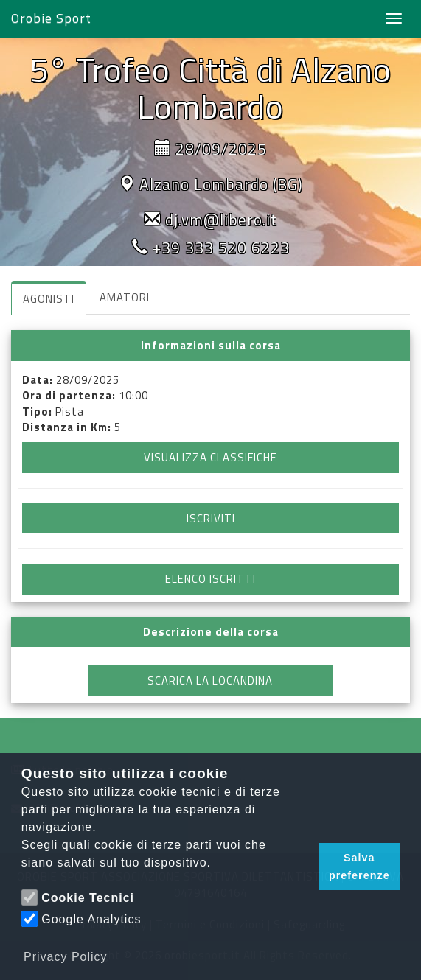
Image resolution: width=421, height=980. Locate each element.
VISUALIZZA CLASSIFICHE (210, 457)
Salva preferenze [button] (359, 867)
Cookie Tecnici (88, 898)
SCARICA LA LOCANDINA (210, 680)
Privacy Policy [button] (66, 957)
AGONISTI (49, 299)
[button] (303, 867)
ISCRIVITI (211, 518)
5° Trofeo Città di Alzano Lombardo (210, 88)
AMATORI (125, 297)
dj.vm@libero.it (221, 220)
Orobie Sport (51, 18)
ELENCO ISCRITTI (210, 579)
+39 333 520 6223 (221, 248)
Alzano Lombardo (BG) (221, 184)
